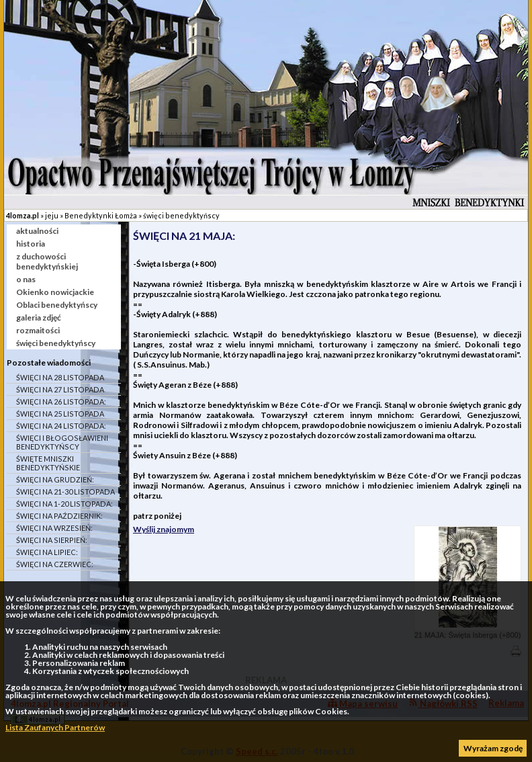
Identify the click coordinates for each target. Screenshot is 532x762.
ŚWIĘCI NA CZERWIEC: (55, 564)
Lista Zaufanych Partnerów (55, 727)
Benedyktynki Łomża (101, 215)
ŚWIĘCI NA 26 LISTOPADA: (61, 401)
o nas (26, 279)
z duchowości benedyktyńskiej (47, 261)
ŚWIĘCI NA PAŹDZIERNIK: (59, 516)
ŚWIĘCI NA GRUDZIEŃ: (55, 479)
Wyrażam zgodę (493, 748)
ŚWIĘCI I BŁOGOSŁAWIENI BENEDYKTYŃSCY (62, 442)
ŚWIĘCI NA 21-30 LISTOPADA (65, 492)
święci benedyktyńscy (181, 215)
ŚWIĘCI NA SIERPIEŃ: (52, 540)
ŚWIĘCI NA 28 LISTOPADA (60, 377)
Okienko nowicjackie (55, 292)
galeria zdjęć (39, 317)
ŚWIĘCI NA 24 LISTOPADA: (61, 426)
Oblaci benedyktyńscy (57, 305)
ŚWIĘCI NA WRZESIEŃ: (54, 528)
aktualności (37, 231)
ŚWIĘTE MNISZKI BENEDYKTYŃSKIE (48, 463)
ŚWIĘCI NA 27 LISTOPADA (60, 389)
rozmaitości (38, 330)
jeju (52, 215)
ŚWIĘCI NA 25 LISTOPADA (60, 414)
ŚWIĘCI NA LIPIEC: (47, 552)
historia (31, 244)
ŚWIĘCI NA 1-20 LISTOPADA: (64, 504)
